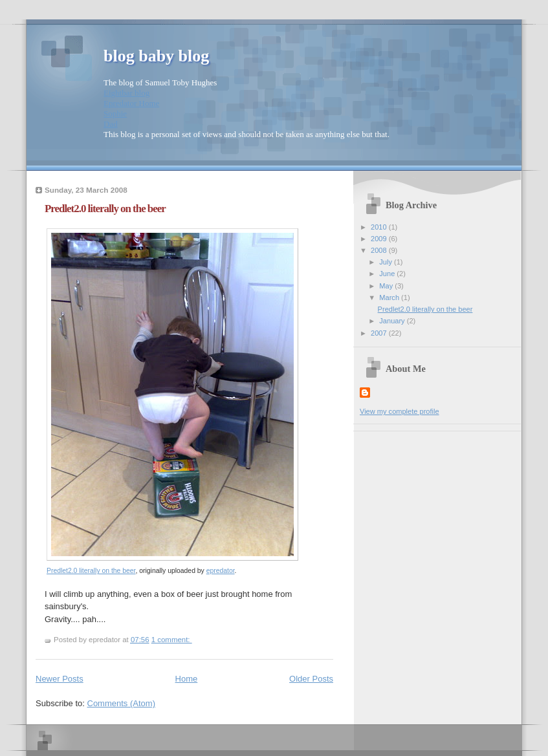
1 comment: (172, 640)
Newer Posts (60, 679)
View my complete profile (400, 411)
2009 (380, 239)
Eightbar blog (126, 93)
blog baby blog (156, 56)
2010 (380, 227)
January (393, 321)
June (388, 274)
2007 (380, 333)
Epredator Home (131, 103)
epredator (221, 571)
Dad (111, 124)
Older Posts (311, 679)
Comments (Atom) (121, 703)
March (390, 297)
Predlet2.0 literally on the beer (105, 209)
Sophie (115, 113)
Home (187, 679)
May (387, 286)
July (387, 262)
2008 (380, 250)
